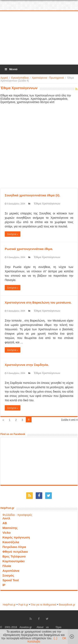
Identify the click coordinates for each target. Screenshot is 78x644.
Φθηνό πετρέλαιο (15, 552)
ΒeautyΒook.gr (67, 605)
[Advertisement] (39, 38)
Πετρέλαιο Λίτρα (14, 547)
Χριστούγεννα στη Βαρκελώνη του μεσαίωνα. (38, 302)
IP (4, 585)
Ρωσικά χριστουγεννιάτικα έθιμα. (29, 249)
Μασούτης (10, 528)
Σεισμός (8, 575)
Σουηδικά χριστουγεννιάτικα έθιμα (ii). (32, 195)
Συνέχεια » (13, 234)
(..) (55, 638)
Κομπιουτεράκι (14, 561)
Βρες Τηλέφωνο (14, 556)
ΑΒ (5, 523)
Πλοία (7, 566)
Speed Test (11, 580)
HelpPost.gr (9, 605)
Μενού (11, 69)
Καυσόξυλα (11, 542)
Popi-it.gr (23, 605)
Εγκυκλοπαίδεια (20, 78)
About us (43, 627)
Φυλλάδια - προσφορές (17, 515)
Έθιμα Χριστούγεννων (47, 204)
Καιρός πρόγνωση (16, 537)
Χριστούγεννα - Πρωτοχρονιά (48, 78)
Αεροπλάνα (11, 571)
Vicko (7, 533)
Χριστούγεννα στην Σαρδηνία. (27, 365)
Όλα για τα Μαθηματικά (44, 605)
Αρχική (4, 78)
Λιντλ (6, 518)
